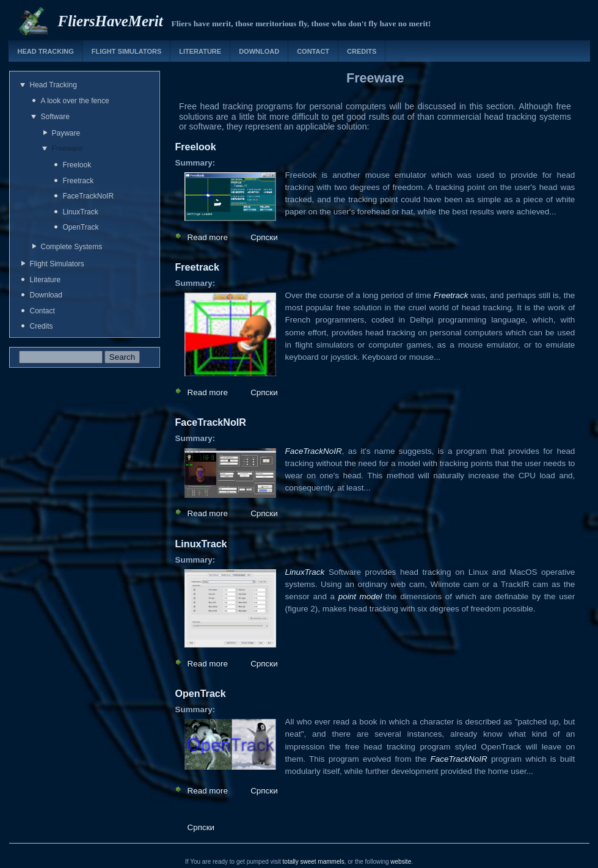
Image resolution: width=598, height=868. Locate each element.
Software (55, 117)
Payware (66, 133)
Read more (208, 237)
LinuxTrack (81, 212)
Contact (313, 51)
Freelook (77, 165)
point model (360, 596)
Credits (362, 51)
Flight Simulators (126, 51)
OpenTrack (81, 227)
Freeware (67, 148)
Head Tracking (46, 51)
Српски (264, 237)
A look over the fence (75, 101)
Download (259, 51)
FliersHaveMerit (111, 21)
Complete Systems (72, 247)
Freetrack (78, 181)
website (401, 862)
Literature (200, 51)
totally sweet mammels (314, 862)
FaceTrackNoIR (89, 196)
